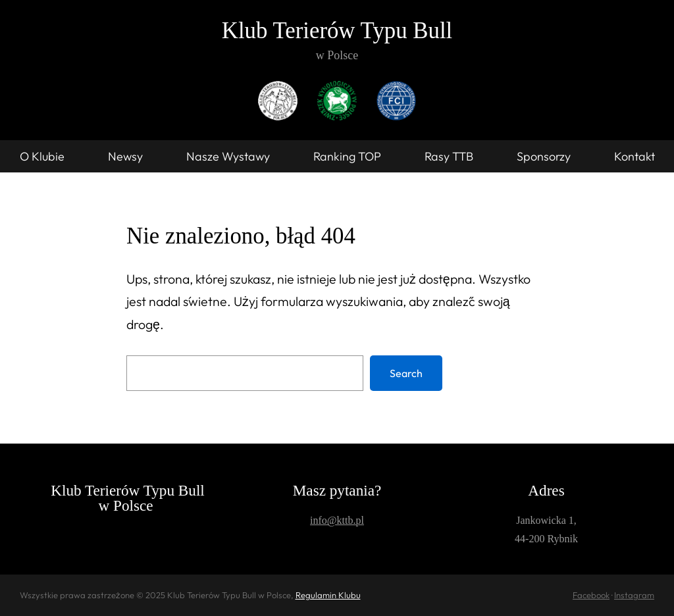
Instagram (634, 595)
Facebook (591, 595)
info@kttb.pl (337, 520)
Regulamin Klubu (328, 595)
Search (406, 373)
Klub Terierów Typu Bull (337, 31)
